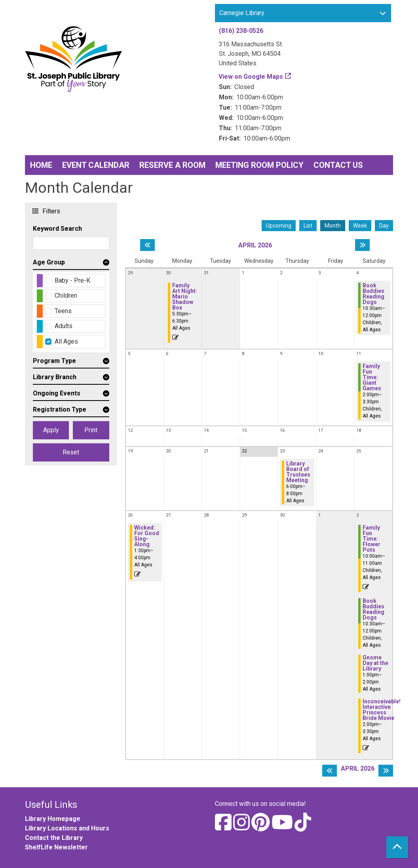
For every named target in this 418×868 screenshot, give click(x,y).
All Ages (66, 341)
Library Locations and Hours (67, 828)
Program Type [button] (54, 361)
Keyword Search (57, 229)
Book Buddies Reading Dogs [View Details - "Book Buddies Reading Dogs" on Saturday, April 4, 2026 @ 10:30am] (373, 294)
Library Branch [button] (55, 377)
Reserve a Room (172, 165)
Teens (63, 311)
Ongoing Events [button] (57, 393)
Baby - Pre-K (72, 280)
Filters (50, 211)
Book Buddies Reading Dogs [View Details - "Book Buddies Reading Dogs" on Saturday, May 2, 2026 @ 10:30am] (373, 609)
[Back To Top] (397, 847)
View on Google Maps (251, 77)
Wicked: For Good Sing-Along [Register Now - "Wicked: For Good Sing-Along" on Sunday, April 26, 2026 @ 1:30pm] (147, 536)
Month (333, 226)
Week (360, 226)
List (308, 226)
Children (66, 295)
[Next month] (362, 245)
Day (384, 226)
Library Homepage (53, 819)
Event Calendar (96, 165)
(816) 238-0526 (241, 31)
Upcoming (279, 226)
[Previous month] (147, 245)
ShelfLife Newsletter (56, 847)
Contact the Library (54, 838)
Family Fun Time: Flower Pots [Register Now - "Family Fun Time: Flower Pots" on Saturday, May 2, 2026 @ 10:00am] (371, 539)
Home (41, 165)
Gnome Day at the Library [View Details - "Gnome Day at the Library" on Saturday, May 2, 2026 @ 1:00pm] (375, 663)
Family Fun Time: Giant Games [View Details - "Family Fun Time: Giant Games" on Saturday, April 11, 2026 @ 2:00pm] (372, 377)
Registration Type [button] (60, 409)
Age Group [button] (49, 262)
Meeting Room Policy (259, 165)
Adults (64, 326)
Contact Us (338, 165)
